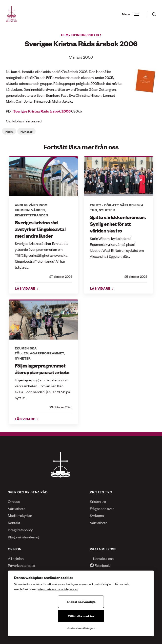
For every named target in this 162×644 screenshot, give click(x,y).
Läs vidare (25, 288)
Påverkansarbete (21, 565)
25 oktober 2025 (136, 276)
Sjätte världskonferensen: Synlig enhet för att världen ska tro (118, 224)
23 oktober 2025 (61, 407)
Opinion (78, 35)
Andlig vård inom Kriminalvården (31, 207)
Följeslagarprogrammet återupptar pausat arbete (42, 369)
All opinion (16, 558)
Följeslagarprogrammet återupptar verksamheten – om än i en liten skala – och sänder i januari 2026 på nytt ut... (42, 389)
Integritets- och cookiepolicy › (58, 589)
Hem (65, 35)
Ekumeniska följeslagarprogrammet (40, 350)
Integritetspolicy (20, 530)
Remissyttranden (31, 215)
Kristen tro (98, 501)
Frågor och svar (102, 508)
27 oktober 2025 (61, 276)
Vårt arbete (17, 508)
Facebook (100, 565)
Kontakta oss (102, 558)
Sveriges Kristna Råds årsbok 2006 (42, 111)
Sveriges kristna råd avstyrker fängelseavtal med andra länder (40, 229)
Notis (94, 35)
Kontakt (14, 522)
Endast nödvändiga (81, 601)
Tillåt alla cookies (81, 616)
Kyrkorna (97, 515)
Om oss (14, 501)
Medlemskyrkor (20, 515)
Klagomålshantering (23, 537)
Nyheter (26, 131)
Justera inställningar (80, 628)
